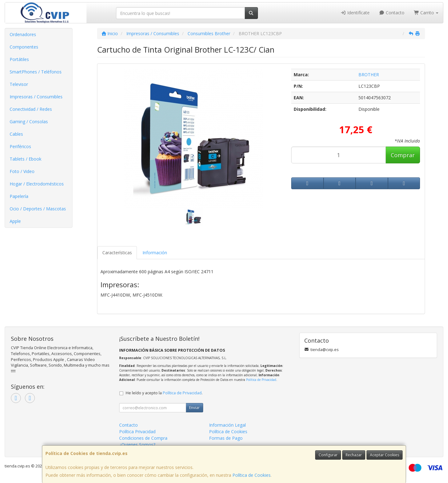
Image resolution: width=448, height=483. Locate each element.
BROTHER (369, 75)
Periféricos (20, 146)
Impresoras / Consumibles (36, 97)
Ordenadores (23, 34)
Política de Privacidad (261, 380)
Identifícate (355, 13)
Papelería (19, 196)
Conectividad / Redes (31, 109)
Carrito (426, 13)
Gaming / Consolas (29, 122)
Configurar (328, 455)
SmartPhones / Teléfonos (36, 72)
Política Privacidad (137, 431)
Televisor (19, 84)
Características (117, 253)
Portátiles (19, 59)
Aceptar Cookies (385, 455)
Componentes (24, 47)
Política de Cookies (252, 475)
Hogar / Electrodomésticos (37, 184)
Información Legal (227, 425)
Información (155, 253)
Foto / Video (22, 171)
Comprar (403, 155)
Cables (16, 134)
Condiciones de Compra (143, 438)
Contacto (392, 13)
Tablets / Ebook (26, 159)
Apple (15, 221)
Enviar (194, 408)
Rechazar (354, 455)
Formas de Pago (226, 438)
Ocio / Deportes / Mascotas (38, 209)
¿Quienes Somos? (137, 445)
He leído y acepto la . (164, 393)
